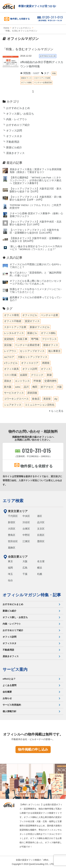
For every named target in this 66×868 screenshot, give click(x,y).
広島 (25, 568)
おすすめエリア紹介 (18, 125)
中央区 (26, 516)
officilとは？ (9, 679)
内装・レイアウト (17, 119)
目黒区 (41, 535)
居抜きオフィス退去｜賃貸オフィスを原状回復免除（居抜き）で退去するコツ (36, 171)
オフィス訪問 (14, 131)
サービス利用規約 (12, 705)
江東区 (26, 541)
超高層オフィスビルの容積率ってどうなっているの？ (36, 299)
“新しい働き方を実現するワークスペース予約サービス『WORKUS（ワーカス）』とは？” (36, 248)
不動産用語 (13, 142)
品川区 (41, 522)
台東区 (26, 529)
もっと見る (56, 411)
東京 (10, 561)
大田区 (12, 529)
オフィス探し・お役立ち (15, 617)
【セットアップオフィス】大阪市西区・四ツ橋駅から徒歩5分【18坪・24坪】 (36, 198)
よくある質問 (10, 685)
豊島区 (12, 535)
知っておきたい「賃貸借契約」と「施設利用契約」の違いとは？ (36, 274)
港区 (40, 516)
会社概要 (7, 692)
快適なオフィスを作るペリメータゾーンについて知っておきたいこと (36, 291)
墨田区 (41, 541)
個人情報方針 (10, 711)
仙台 (10, 580)
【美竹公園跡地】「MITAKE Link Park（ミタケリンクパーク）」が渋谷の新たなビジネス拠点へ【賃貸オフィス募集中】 (36, 180)
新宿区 (12, 522)
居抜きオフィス (15, 153)
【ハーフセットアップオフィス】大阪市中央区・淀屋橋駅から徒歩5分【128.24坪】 (34, 231)
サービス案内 (15, 669)
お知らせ (7, 698)
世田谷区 (13, 541)
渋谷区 (26, 522)
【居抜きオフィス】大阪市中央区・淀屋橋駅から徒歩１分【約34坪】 (36, 240)
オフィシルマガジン (22, 28)
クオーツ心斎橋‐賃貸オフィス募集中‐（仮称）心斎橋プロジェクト (36, 215)
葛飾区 (12, 548)
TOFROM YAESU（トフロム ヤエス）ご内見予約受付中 (35, 207)
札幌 (40, 574)
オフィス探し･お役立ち (20, 114)
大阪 (25, 561)
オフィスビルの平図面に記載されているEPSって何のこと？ (35, 266)
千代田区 (13, 516)
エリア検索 (13, 501)
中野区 (26, 535)
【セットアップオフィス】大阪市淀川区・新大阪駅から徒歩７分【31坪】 (36, 190)
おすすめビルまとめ (18, 108)
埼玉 (10, 574)
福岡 (10, 568)
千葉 (25, 574)
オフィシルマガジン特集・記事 (32, 595)
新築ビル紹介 (14, 147)
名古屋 (41, 561)
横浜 (40, 568)
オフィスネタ (14, 136)
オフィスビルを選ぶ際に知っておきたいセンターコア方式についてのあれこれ (36, 282)
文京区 (41, 529)
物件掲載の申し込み (33, 749)
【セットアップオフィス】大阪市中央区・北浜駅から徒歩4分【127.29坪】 (36, 223)
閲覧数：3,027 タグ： (36, 73)
